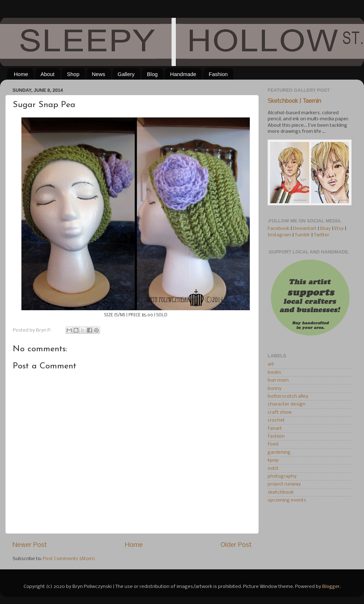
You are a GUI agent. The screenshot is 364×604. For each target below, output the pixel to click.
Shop (73, 74)
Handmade (183, 74)
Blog (152, 74)
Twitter (322, 235)
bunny (275, 389)
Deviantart (305, 229)
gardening (279, 452)
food (273, 444)
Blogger (331, 587)
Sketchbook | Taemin (294, 101)
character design (287, 404)
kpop (273, 460)
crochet (276, 420)
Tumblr (303, 235)
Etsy (339, 229)
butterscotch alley (288, 396)
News (98, 74)
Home (21, 74)
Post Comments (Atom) (69, 559)
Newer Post (30, 545)
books (274, 373)
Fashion (218, 74)
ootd (273, 469)
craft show (280, 412)
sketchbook (281, 492)
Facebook (279, 229)
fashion (276, 436)
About (48, 74)
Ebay (325, 229)
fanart (275, 429)
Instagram (279, 235)
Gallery (126, 74)
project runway (284, 484)
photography (282, 476)
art (271, 364)
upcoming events (287, 500)
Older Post (236, 545)
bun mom (278, 380)
